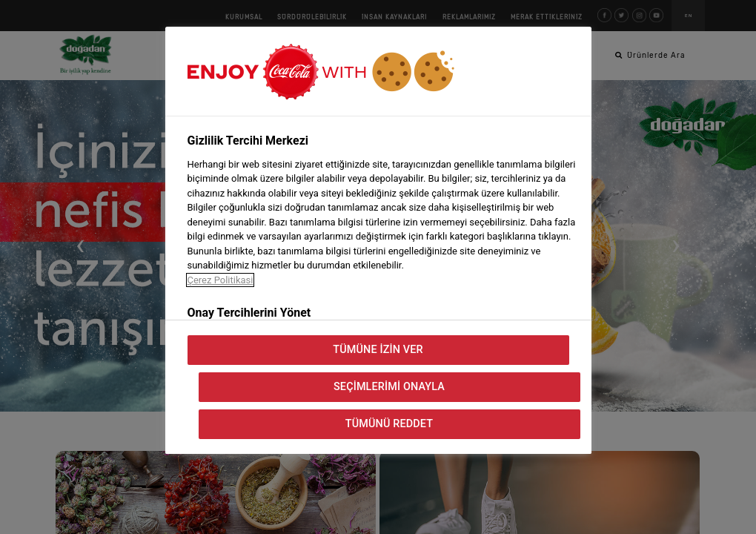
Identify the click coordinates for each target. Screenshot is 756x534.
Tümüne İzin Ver (378, 350)
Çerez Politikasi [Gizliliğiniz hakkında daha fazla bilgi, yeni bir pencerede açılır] (220, 280)
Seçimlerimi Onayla (389, 387)
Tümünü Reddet (389, 424)
